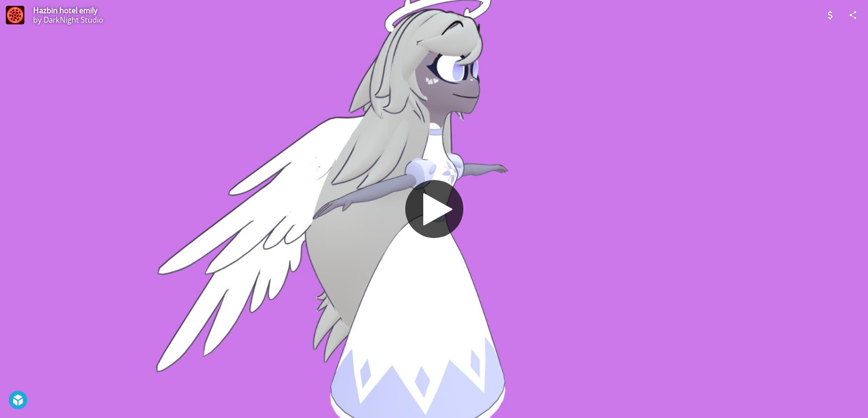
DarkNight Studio (73, 20)
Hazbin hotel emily (65, 10)
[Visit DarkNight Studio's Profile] (15, 15)
